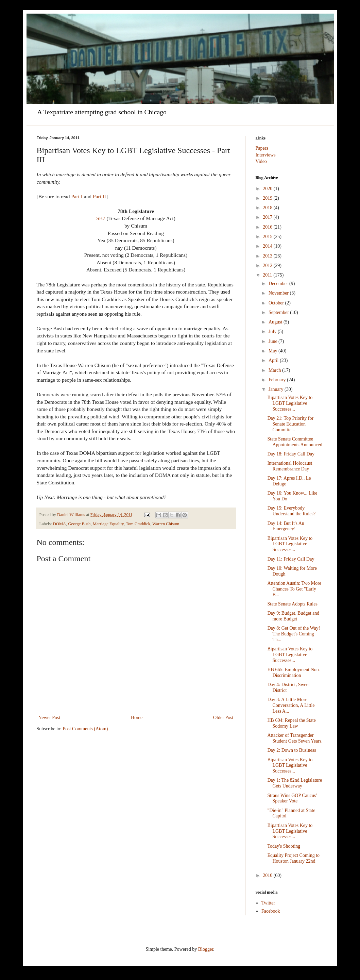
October (277, 303)
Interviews (266, 155)
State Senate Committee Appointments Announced (295, 442)
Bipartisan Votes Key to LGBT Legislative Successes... (290, 403)
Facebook (271, 911)
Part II (99, 196)
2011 (268, 275)
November (279, 293)
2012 (268, 265)
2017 (268, 217)
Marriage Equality (108, 524)
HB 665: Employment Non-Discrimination (294, 672)
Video (261, 161)
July (273, 331)
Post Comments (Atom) (85, 729)
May (273, 351)
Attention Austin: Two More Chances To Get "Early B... (294, 589)
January (277, 389)
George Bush (80, 524)
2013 (268, 256)
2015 (268, 237)
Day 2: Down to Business (292, 750)
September (279, 312)
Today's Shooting (284, 846)
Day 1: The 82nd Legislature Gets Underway (295, 783)
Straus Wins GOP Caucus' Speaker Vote (292, 798)
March (275, 370)
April (274, 360)
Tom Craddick (138, 524)
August (276, 322)
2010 (268, 875)
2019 (268, 198)
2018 (268, 208)
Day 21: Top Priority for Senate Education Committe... (290, 424)
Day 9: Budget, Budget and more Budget (293, 616)
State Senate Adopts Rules (292, 604)
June (273, 341)
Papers (262, 148)
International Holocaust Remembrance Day (290, 466)
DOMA (59, 524)
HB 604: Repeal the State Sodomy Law (291, 723)
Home (137, 718)
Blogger (206, 949)
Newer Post (49, 718)
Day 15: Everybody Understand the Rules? (291, 511)
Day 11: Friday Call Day (291, 559)
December (279, 284)
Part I (77, 196)
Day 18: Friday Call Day (291, 454)
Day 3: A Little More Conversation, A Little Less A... (291, 705)
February (278, 380)
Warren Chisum (166, 524)
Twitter (268, 903)
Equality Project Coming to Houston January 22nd (293, 858)
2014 (268, 246)
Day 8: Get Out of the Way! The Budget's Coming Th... (294, 634)
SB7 (101, 218)
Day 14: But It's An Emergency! (286, 526)
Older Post (223, 718)
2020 (268, 189)
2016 (268, 227)
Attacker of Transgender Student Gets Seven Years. (295, 738)
